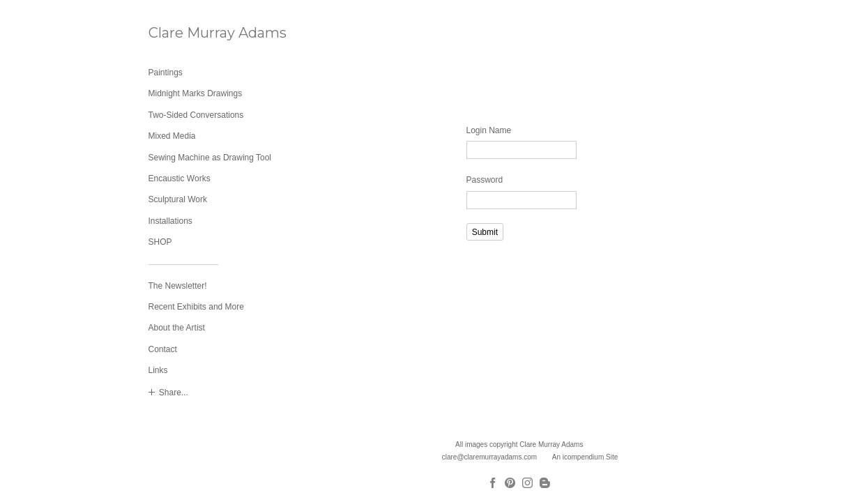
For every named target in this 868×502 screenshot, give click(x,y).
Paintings (166, 73)
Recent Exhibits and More (196, 307)
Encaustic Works (180, 178)
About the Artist (177, 328)
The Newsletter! (178, 286)
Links (158, 370)
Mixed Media (172, 136)
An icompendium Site (585, 457)
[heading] (183, 33)
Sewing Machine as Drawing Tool (210, 158)
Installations (170, 221)
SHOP (160, 242)
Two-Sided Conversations (196, 115)
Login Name (489, 130)
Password (485, 180)
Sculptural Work (178, 199)
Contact (163, 349)
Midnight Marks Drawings (196, 93)
